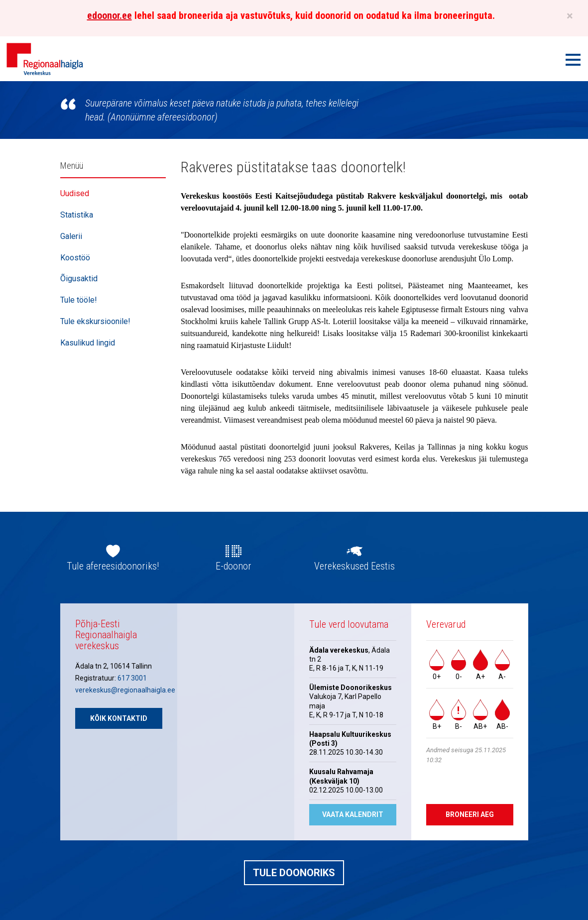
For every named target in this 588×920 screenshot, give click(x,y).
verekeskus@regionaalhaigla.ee (125, 690)
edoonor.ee (110, 15)
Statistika (77, 215)
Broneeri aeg (470, 814)
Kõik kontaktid (119, 718)
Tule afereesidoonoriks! (113, 566)
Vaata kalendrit (353, 814)
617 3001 (132, 678)
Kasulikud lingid (88, 343)
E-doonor (234, 566)
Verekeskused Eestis (354, 566)
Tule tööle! (79, 300)
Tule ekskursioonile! (95, 321)
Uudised (75, 193)
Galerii (71, 236)
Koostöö (75, 258)
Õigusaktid (79, 279)
